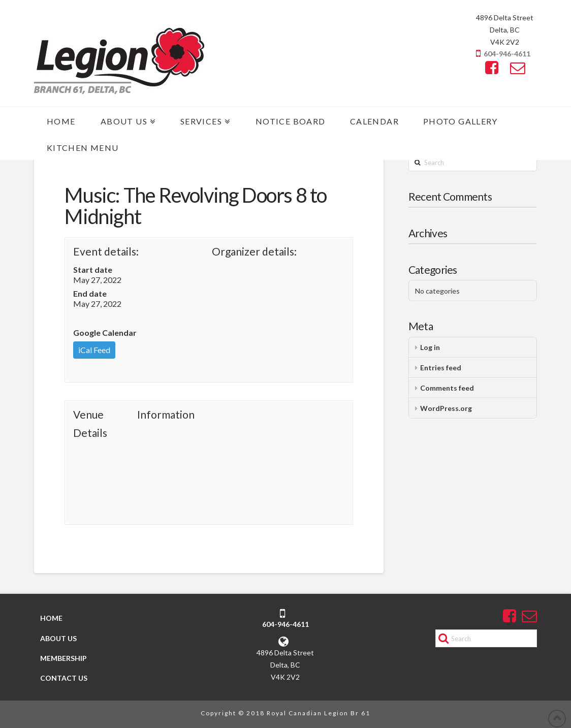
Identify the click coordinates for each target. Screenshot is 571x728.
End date (90, 293)
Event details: (106, 251)
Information (166, 414)
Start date (93, 270)
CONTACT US (64, 678)
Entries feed (441, 368)
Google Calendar (105, 333)
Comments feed (447, 388)
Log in (430, 347)
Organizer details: (254, 251)
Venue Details (90, 423)
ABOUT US (58, 638)
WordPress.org (446, 408)
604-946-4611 (507, 54)
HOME (51, 618)
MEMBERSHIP (64, 658)
